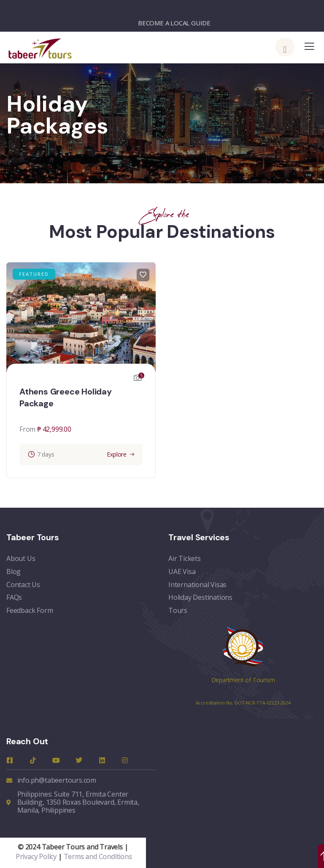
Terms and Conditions (98, 856)
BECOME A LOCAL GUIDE (174, 23)
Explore (117, 454)
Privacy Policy (36, 856)
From (27, 429)
